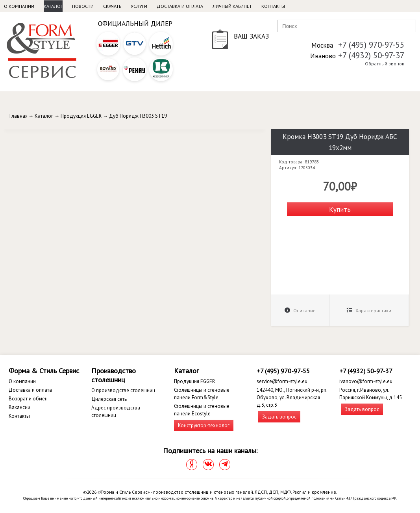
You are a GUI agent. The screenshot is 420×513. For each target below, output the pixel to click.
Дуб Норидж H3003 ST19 (138, 116)
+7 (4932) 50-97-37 (371, 55)
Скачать (112, 6)
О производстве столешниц (123, 390)
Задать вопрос (279, 417)
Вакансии (19, 407)
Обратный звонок (385, 64)
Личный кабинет (232, 6)
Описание (300, 310)
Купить (340, 209)
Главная (19, 116)
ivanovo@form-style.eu (366, 381)
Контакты (273, 6)
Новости (83, 6)
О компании (19, 6)
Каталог (53, 6)
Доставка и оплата (180, 6)
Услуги (139, 6)
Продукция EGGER (81, 116)
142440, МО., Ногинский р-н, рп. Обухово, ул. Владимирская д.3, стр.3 (292, 397)
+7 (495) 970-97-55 (371, 45)
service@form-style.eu (282, 381)
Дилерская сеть (109, 399)
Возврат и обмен (28, 399)
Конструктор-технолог (204, 425)
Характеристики (369, 310)
